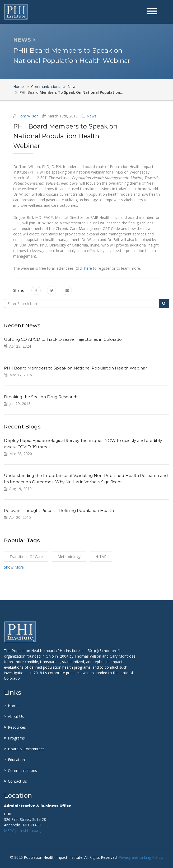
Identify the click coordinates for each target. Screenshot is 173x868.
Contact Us (17, 781)
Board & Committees (26, 749)
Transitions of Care (26, 557)
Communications (46, 87)
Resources (17, 727)
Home (18, 87)
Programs (16, 738)
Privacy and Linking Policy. (141, 857)
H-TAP (101, 557)
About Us (16, 716)
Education (16, 760)
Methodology (69, 557)
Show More (14, 567)
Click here (84, 268)
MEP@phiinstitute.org (22, 830)
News (73, 87)
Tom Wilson (28, 116)
